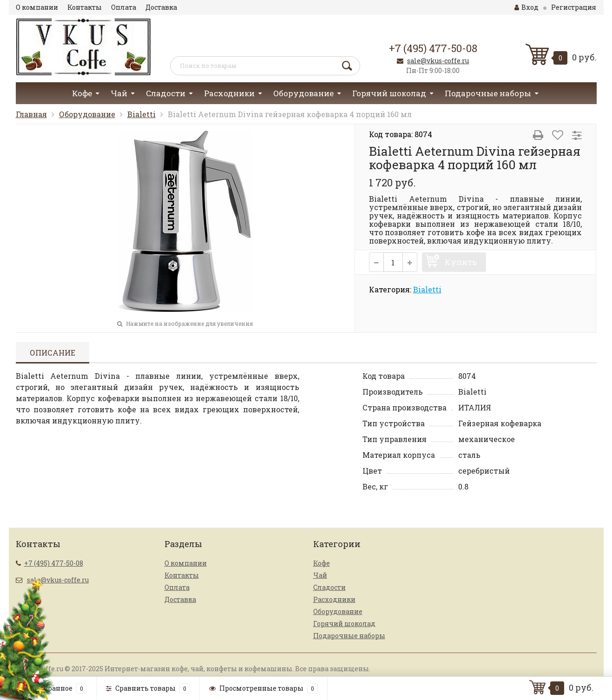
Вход (526, 7)
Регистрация (574, 7)
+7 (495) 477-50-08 (433, 48)
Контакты (85, 7)
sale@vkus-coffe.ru (438, 61)
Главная (31, 114)
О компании (37, 7)
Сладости (166, 93)
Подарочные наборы (488, 93)
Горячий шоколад (389, 93)
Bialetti (141, 114)
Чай (119, 93)
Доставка (161, 7)
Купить (461, 262)
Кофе (82, 93)
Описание (53, 353)
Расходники (229, 93)
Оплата (124, 7)
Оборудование (303, 93)
